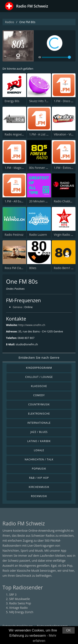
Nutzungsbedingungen (52, 626)
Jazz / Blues (39, 432)
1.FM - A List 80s (40, 134)
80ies (33, 268)
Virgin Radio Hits (65, 235)
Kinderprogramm (39, 368)
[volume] (56, 57)
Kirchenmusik (39, 487)
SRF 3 (13, 595)
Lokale (39, 450)
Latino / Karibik (39, 441)
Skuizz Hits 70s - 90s (43, 101)
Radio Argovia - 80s (17, 134)
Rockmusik (39, 496)
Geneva (17, 307)
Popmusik (39, 469)
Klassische (39, 386)
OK (69, 630)
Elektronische (39, 414)
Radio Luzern (38, 235)
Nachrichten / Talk (39, 459)
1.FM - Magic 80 (15, 168)
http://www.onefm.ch (32, 325)
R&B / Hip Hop (39, 478)
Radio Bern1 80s (65, 268)
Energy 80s (12, 101)
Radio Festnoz (14, 235)
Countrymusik (39, 404)
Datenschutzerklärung (17, 626)
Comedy (39, 395)
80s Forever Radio (41, 168)
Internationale (39, 423)
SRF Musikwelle (20, 599)
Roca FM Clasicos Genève (22, 268)
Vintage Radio (18, 608)
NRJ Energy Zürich (21, 612)
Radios (10, 22)
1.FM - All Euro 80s (17, 201)
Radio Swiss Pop (20, 603)
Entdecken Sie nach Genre (39, 357)
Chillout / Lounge (39, 377)
